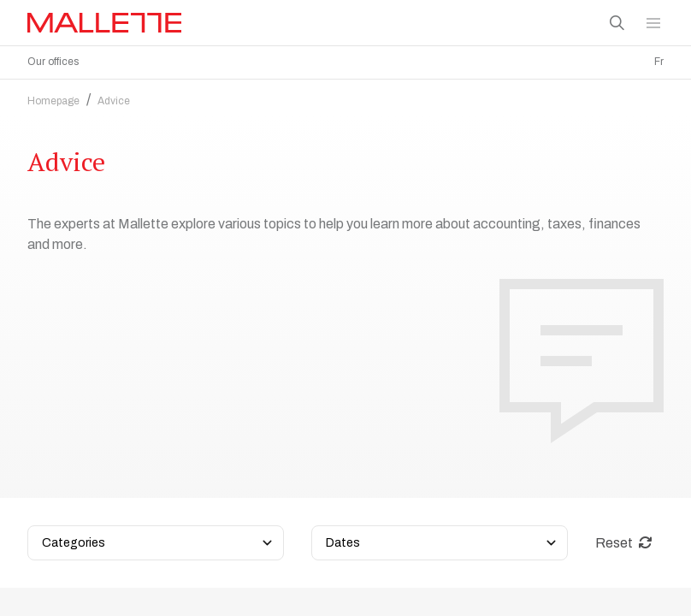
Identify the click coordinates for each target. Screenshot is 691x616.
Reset (624, 428)
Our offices (53, 62)
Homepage (53, 97)
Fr (659, 62)
